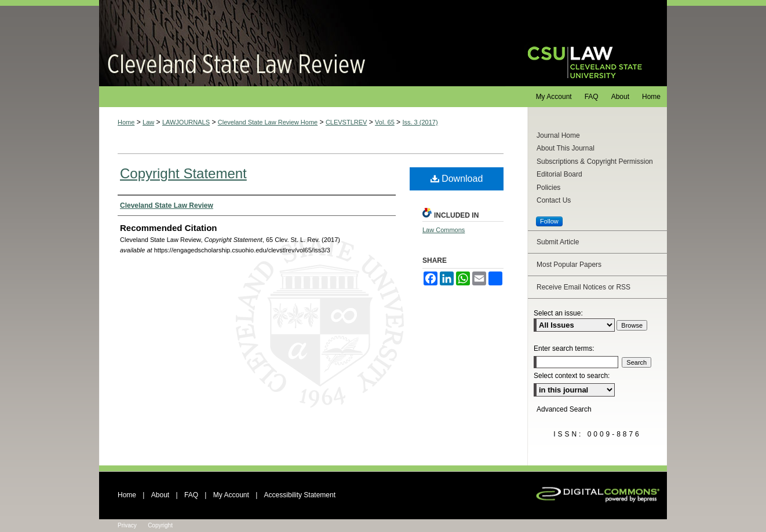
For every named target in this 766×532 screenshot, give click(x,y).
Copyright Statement (183, 173)
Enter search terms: (564, 348)
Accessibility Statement (300, 495)
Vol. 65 (385, 122)
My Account (231, 495)
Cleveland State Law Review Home (268, 122)
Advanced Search (564, 409)
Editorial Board (559, 174)
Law (148, 122)
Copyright (160, 525)
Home (126, 122)
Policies (548, 188)
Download (457, 179)
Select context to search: (572, 376)
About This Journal (566, 148)
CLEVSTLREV (346, 122)
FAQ (191, 495)
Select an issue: (558, 313)
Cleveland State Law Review (302, 43)
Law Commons (444, 230)
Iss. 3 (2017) (420, 122)
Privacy (127, 525)
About (160, 495)
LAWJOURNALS (186, 122)
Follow (549, 221)
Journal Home (558, 135)
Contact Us (554, 200)
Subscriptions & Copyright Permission (595, 162)
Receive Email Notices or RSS (583, 287)
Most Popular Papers (569, 265)
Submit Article (558, 242)
